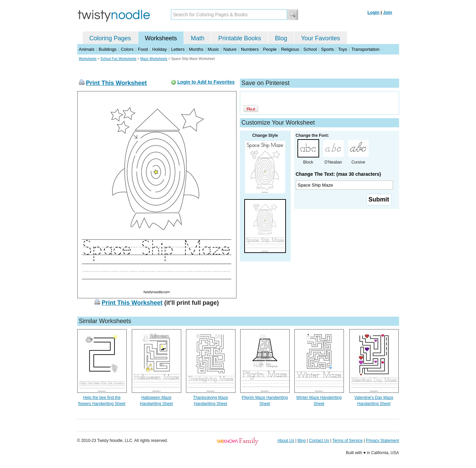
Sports (328, 49)
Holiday (159, 49)
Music (213, 49)
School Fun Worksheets (119, 59)
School (310, 49)
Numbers (250, 49)
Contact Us (319, 441)
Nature (230, 49)
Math (198, 38)
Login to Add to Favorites (206, 82)
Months (196, 49)
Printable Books (240, 38)
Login (374, 12)
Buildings (108, 49)
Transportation (365, 49)
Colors (127, 49)
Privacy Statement (382, 441)
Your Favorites (320, 38)
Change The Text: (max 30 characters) (338, 174)
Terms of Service (347, 441)
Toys (343, 49)
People (270, 49)
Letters (178, 49)
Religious (290, 49)
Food (143, 49)
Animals (87, 49)
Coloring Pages (110, 38)
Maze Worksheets (154, 59)
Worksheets (161, 38)
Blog (281, 38)
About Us (286, 441)
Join (388, 12)
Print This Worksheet (117, 83)
